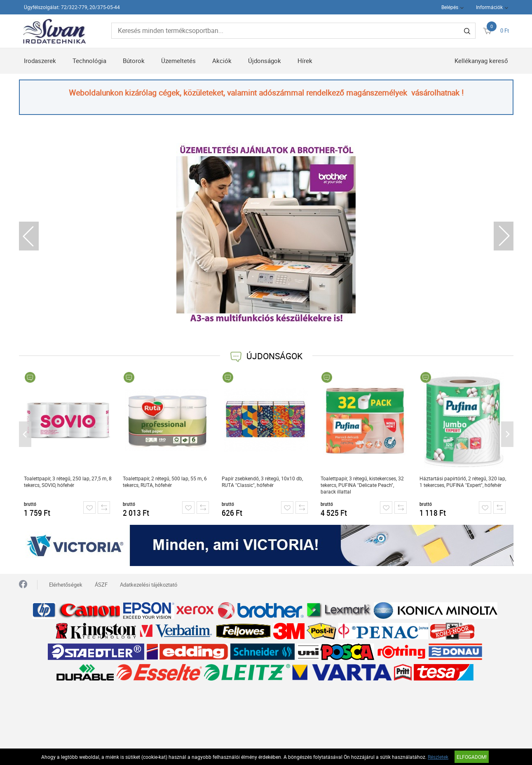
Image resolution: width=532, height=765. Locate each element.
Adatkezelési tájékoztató (149, 585)
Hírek (305, 61)
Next (504, 236)
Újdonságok (265, 61)
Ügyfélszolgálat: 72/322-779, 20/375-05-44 (72, 7)
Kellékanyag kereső (481, 61)
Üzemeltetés (178, 61)
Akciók (222, 61)
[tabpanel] (266, 233)
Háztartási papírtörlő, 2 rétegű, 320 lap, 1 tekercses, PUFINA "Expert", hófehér (463, 482)
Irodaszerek (40, 61)
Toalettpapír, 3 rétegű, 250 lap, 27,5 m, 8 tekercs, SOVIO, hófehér (68, 482)
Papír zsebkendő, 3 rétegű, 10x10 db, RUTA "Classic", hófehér (262, 482)
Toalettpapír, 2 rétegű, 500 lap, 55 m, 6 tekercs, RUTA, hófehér (165, 482)
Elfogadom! (472, 757)
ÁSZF (101, 585)
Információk (489, 7)
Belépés (450, 7)
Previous (29, 236)
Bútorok (134, 61)
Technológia (89, 61)
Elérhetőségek (66, 585)
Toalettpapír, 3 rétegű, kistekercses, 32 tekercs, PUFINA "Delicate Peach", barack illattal (362, 485)
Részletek (438, 757)
